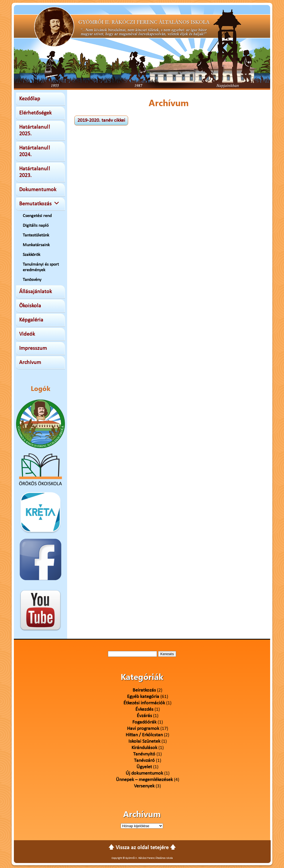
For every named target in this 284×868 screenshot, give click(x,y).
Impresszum (33, 348)
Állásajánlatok (35, 292)
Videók (27, 334)
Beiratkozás (144, 690)
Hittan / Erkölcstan (144, 735)
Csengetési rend (37, 216)
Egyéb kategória (143, 697)
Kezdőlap (30, 99)
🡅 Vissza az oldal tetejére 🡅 (142, 848)
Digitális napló (36, 226)
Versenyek (144, 786)
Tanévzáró (144, 761)
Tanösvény (32, 280)
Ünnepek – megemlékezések (144, 780)
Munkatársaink (36, 245)
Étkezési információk (144, 703)
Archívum (30, 363)
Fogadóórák (144, 722)
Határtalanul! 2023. (35, 172)
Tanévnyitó (144, 754)
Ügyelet (144, 767)
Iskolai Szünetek (144, 741)
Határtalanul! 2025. (35, 131)
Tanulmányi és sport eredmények (41, 267)
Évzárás (144, 716)
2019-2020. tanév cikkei (101, 120)
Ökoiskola (30, 306)
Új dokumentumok (144, 773)
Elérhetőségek (35, 113)
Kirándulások (144, 748)
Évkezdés (144, 709)
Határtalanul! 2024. (35, 151)
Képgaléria (31, 320)
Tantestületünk (36, 235)
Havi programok (143, 729)
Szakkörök (31, 255)
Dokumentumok (38, 190)
